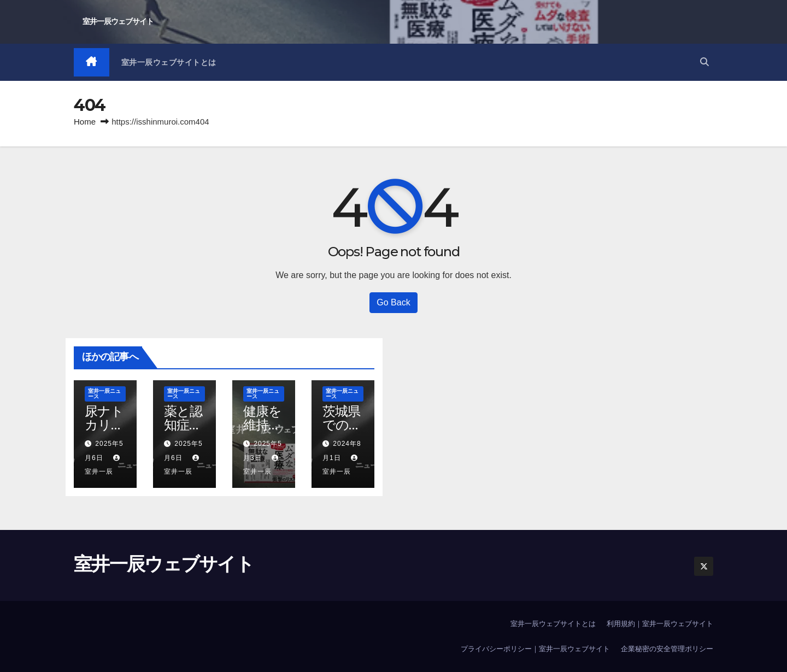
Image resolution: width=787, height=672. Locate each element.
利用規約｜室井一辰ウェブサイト (660, 624)
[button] (704, 62)
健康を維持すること (263, 425)
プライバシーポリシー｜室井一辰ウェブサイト (535, 649)
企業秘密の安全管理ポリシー (667, 649)
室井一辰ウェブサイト (118, 21)
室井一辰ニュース (104, 394)
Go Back (393, 302)
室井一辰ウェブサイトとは (169, 62)
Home (85, 122)
